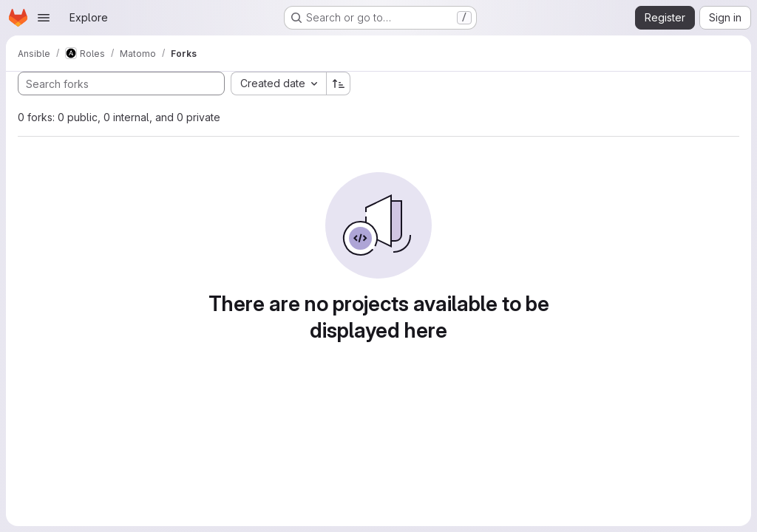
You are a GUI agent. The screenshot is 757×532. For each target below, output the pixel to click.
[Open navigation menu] (44, 18)
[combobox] (278, 83)
